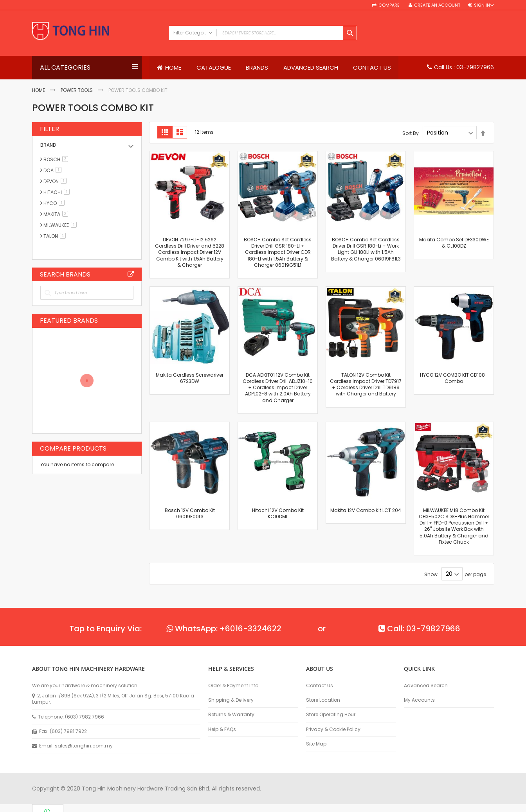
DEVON (56, 181)
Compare (390, 5)
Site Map (316, 744)
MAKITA (57, 214)
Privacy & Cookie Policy (333, 729)
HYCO (55, 203)
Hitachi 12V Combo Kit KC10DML (278, 513)
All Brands (131, 274)
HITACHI (58, 192)
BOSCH (57, 159)
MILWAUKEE (61, 225)
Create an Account (437, 5)
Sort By (411, 133)
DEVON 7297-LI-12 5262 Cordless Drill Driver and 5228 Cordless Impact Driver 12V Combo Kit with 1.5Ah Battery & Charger (190, 252)
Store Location (323, 700)
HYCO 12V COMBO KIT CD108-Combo (454, 378)
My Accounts (419, 700)
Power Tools (77, 91)
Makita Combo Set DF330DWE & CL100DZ (454, 243)
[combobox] (263, 33)
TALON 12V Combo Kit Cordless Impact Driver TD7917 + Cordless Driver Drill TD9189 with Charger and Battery (366, 384)
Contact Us (320, 686)
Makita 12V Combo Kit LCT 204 (366, 510)
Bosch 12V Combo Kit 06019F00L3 (190, 513)
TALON (56, 236)
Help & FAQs (222, 729)
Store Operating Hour (331, 715)
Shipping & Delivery (231, 700)
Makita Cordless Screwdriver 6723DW (190, 378)
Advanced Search (426, 686)
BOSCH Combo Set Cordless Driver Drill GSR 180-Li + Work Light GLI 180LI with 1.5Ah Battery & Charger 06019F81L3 (366, 249)
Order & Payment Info (233, 686)
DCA (54, 170)
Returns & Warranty (231, 715)
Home (39, 91)
